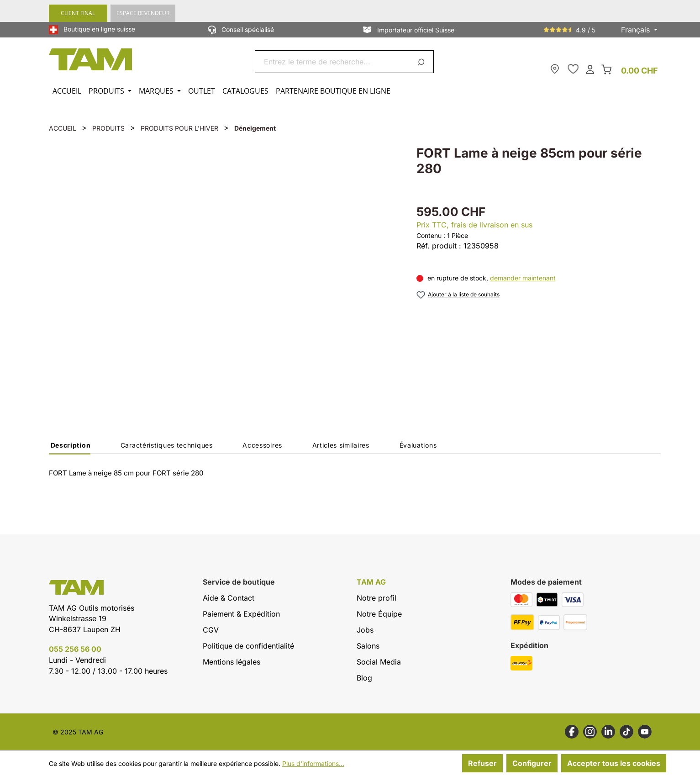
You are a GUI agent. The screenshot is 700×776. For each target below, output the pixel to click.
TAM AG (371, 582)
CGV (211, 630)
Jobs (365, 630)
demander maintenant (523, 278)
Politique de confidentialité (248, 646)
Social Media (379, 662)
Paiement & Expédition (241, 614)
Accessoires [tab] (262, 445)
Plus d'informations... (313, 763)
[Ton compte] (590, 69)
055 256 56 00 (75, 649)
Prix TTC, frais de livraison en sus (474, 225)
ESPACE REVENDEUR (143, 13)
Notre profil (376, 598)
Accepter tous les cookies (614, 763)
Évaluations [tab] (418, 445)
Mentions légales (232, 662)
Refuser (482, 763)
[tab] (70, 448)
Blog (364, 678)
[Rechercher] (423, 62)
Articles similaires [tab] (341, 445)
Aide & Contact (229, 598)
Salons (368, 646)
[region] (224, 272)
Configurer (532, 763)
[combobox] (334, 62)
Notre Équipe (379, 614)
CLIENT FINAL (78, 13)
